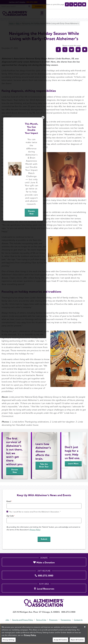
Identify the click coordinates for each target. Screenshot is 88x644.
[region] (44, 634)
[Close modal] (85, 296)
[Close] (85, 627)
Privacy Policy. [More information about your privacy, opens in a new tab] (30, 635)
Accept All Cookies (60, 640)
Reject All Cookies (77, 640)
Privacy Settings (9, 640)
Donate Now (63, 341)
